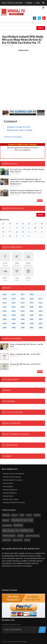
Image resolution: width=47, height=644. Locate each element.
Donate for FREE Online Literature (22, 145)
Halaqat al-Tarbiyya (18, 531)
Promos (7, 390)
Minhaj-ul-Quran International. (17, 642)
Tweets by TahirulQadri (13, 137)
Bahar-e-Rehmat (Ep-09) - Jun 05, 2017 (25, 354)
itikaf (37, 515)
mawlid (18, 525)
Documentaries (11, 379)
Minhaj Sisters (8, 496)
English (29, 3)
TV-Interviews (10, 445)
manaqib (7, 540)
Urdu (38, 3)
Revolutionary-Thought (16, 434)
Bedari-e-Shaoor (11, 423)
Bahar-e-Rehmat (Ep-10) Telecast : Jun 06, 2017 (27, 345)
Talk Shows (9, 401)
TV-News (7, 456)
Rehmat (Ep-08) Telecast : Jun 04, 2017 (25, 364)
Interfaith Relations (10, 493)
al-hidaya (7, 525)
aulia (27, 540)
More (40, 201)
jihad (20, 536)
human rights (32, 536)
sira (22, 515)
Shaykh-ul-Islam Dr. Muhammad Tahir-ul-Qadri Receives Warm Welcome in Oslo (26, 192)
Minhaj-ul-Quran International (14, 474)
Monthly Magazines (10, 490)
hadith (15, 515)
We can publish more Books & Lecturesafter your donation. (23, 149)
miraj (6, 520)
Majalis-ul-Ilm (22, 520)
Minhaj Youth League (11, 499)
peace (29, 515)
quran (6, 515)
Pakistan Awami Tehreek (12, 477)
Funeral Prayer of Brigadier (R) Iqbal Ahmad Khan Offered (27, 170)
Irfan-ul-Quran (8, 483)
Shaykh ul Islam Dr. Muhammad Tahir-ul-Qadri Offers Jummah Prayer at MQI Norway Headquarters (28, 181)
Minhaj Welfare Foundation (13, 480)
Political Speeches (13, 412)
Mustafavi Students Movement (14, 502)
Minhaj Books (8, 487)
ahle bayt (18, 540)
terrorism (9, 536)
